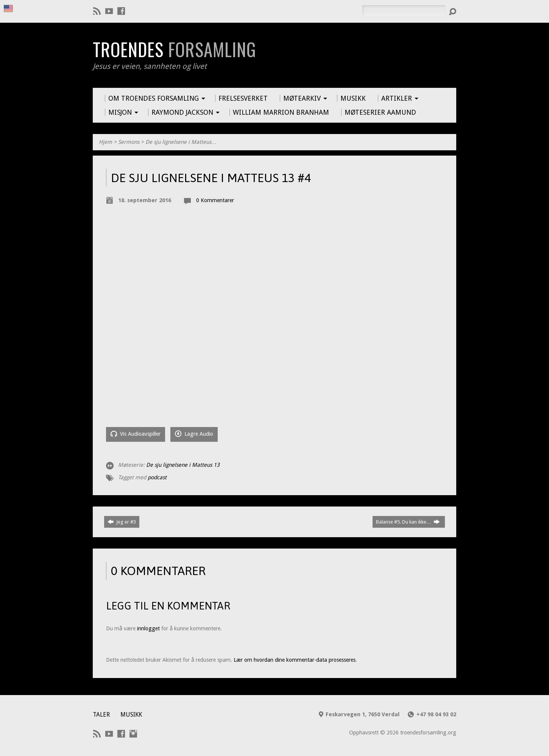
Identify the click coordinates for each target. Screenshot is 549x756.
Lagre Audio (194, 434)
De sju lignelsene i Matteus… (181, 142)
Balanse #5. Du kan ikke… (408, 522)
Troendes (174, 49)
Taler (101, 715)
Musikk (131, 715)
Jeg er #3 (122, 522)
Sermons (129, 142)
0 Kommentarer (215, 200)
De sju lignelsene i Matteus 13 (183, 465)
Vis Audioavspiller (136, 434)
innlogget (148, 628)
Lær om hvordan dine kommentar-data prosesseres (295, 660)
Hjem (105, 142)
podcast (157, 477)
